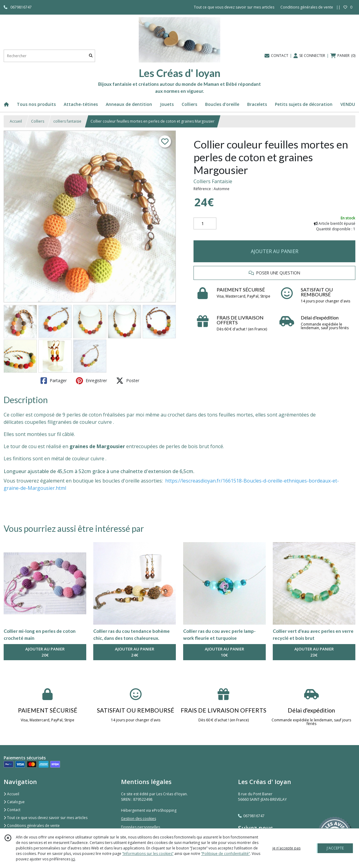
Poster (128, 381)
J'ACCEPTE (335, 848)
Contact (12, 810)
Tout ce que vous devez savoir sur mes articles (46, 818)
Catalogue (14, 802)
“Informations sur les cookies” (148, 854)
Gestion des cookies (139, 819)
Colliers (38, 121)
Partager (54, 381)
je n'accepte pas (286, 848)
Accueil (16, 121)
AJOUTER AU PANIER (275, 251)
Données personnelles (140, 827)
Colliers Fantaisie (213, 181)
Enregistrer (91, 381)
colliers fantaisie (67, 121)
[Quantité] (205, 224)
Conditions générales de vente (32, 826)
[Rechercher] (91, 56)
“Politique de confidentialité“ (226, 854)
